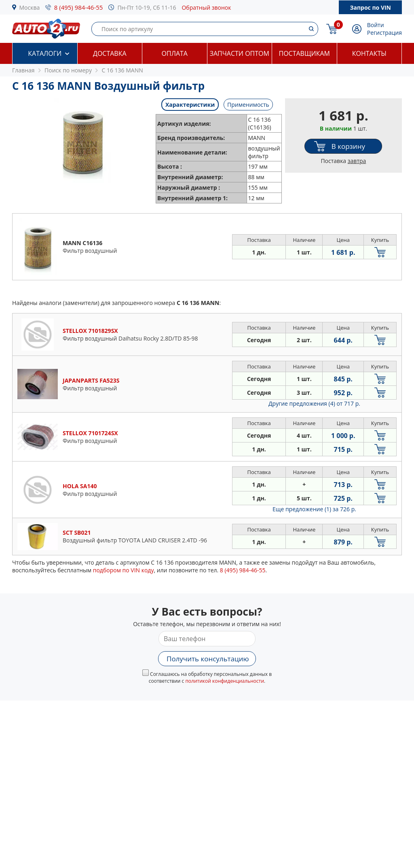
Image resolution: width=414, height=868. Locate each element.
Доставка (110, 53)
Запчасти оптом (240, 53)
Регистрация (384, 33)
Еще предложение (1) (314, 509)
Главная (23, 70)
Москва (30, 7)
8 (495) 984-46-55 (79, 7)
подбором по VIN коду (124, 570)
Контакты (369, 53)
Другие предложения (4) (314, 403)
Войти (376, 25)
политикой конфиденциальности (225, 681)
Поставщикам (304, 53)
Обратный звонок (206, 7)
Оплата (175, 53)
